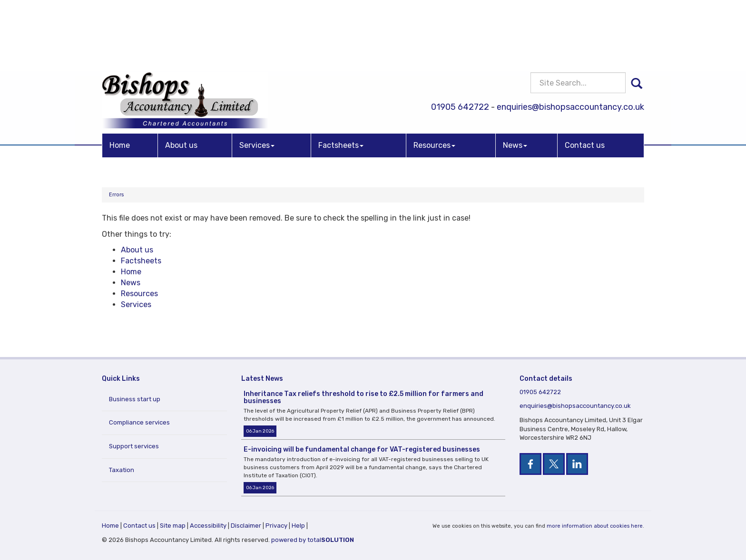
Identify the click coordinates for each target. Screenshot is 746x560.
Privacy (276, 526)
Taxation (122, 470)
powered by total (313, 540)
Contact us (585, 77)
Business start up (135, 399)
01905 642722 (460, 39)
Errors (116, 195)
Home (120, 77)
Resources (434, 77)
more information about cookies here (595, 526)
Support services (134, 446)
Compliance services (139, 422)
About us (181, 77)
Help (298, 526)
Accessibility (208, 526)
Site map (173, 526)
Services (257, 77)
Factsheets (341, 77)
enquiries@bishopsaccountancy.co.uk (570, 39)
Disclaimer (246, 526)
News (515, 77)
